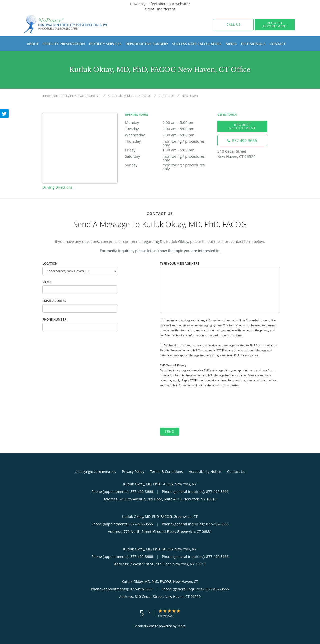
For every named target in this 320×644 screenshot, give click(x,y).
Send (170, 431)
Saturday (169, 157)
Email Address (54, 301)
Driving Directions (57, 187)
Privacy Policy (133, 471)
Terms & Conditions (167, 471)
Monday (169, 122)
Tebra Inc (108, 472)
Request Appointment (242, 126)
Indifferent (166, 9)
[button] (275, 25)
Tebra (182, 626)
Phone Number (54, 320)
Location (50, 264)
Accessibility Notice (205, 471)
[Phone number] (242, 140)
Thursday (169, 142)
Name (47, 282)
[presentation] (198, 408)
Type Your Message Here (180, 264)
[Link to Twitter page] (4, 114)
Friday (169, 150)
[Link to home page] (58, 25)
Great (150, 9)
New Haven (190, 96)
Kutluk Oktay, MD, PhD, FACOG (130, 96)
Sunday (169, 165)
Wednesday (169, 135)
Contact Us (167, 96)
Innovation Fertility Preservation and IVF (71, 96)
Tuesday (169, 129)
